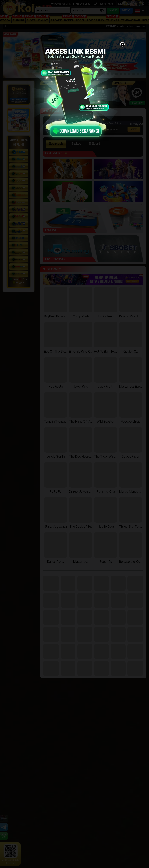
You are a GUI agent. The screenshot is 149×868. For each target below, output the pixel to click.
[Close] (122, 45)
